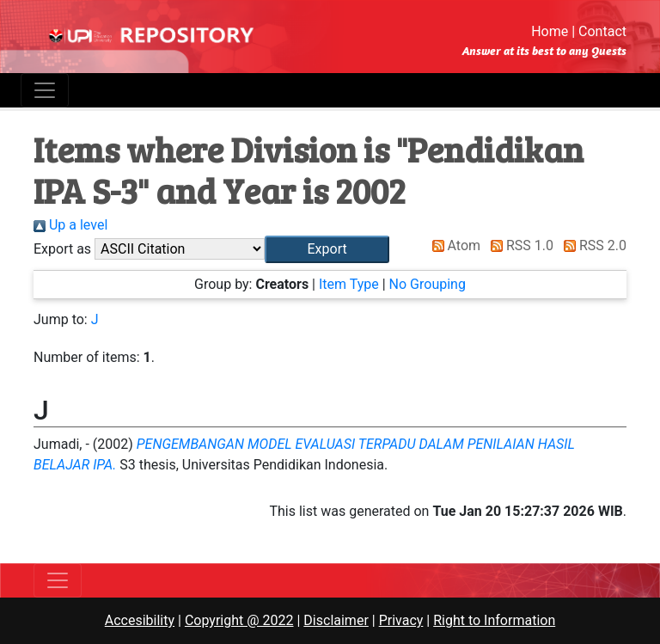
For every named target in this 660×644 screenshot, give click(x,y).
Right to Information (494, 620)
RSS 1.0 (519, 245)
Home (550, 31)
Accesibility (140, 620)
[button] (327, 249)
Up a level (70, 225)
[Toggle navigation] (45, 90)
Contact (602, 31)
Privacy (401, 620)
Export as (62, 249)
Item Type (349, 284)
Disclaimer (336, 620)
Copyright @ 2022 (239, 620)
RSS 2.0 (592, 245)
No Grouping (428, 284)
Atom (453, 245)
